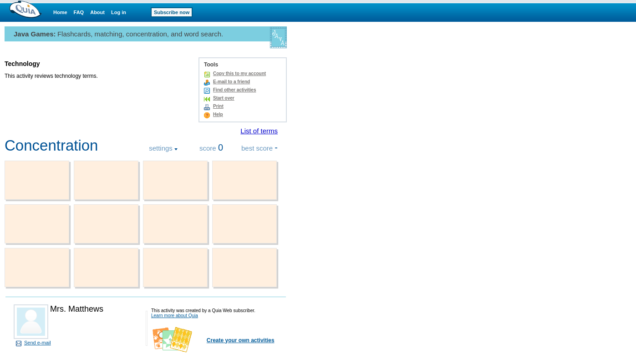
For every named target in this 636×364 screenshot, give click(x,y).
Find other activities (234, 90)
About (97, 12)
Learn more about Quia (175, 316)
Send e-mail (38, 343)
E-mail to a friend (232, 82)
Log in (119, 12)
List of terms (259, 131)
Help (218, 114)
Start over (224, 98)
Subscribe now (172, 12)
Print (218, 106)
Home (60, 12)
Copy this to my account (239, 73)
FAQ (79, 12)
